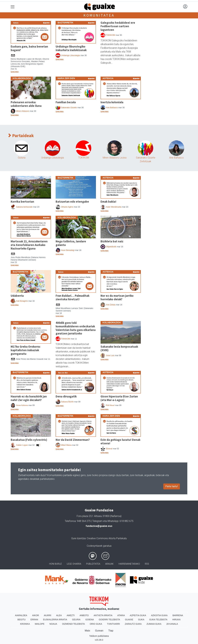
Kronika (25, 624)
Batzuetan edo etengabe (72, 202)
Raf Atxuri (110, 405)
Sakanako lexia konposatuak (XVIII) (119, 348)
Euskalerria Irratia (55, 620)
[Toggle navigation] (13, 7)
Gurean (99, 631)
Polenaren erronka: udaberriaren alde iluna (26, 104)
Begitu (22, 620)
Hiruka (176, 620)
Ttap (111, 631)
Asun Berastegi (68, 250)
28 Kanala (172, 624)
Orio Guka (96, 624)
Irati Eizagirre (22, 301)
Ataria (121, 615)
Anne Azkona (22, 405)
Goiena (90, 620)
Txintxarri (113, 624)
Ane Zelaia (111, 305)
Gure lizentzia (78, 538)
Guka (141, 620)
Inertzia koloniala (112, 102)
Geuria (76, 620)
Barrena (178, 615)
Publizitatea (93, 564)
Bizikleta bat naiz (112, 241)
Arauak (109, 564)
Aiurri (47, 615)
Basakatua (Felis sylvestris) (29, 440)
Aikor (35, 615)
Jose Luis (110, 355)
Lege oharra (74, 564)
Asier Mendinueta (114, 207)
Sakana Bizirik (67, 402)
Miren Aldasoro (23, 111)
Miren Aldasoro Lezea (115, 158)
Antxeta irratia (103, 615)
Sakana (15, 72)
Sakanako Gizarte (69, 107)
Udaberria (17, 296)
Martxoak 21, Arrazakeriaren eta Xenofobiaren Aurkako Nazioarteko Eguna (29, 245)
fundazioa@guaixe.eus (99, 526)
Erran (34, 620)
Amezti (71, 615)
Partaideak (21, 136)
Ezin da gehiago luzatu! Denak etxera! (120, 441)
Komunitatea (99, 15)
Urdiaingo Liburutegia (70, 55)
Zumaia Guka (154, 624)
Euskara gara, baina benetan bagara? (29, 48)
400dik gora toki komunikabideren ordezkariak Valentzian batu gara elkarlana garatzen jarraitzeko (76, 328)
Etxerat (109, 449)
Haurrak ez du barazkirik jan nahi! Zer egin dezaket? (29, 398)
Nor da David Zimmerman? (73, 440)
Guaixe (129, 620)
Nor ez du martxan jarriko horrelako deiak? (117, 297)
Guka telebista (158, 620)
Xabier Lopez (22, 445)
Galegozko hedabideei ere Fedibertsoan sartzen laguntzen (118, 26)
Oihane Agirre (67, 207)
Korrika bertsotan (22, 202)
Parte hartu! (172, 486)
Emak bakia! (108, 202)
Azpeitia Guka (138, 615)
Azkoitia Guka (159, 615)
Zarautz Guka (133, 624)
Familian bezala (66, 102)
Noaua (53, 624)
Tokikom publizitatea (99, 636)
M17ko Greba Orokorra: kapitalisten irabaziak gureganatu (26, 350)
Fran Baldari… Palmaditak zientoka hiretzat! (73, 297)
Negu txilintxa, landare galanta (71, 243)
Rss (147, 564)
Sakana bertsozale (24, 207)
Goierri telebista (109, 620)
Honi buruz (55, 564)
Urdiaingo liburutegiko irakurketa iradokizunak (71, 48)
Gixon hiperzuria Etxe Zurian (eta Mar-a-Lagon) (119, 398)
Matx (87, 631)
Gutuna (22, 158)
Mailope (40, 624)
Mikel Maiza (66, 445)
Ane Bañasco (112, 107)
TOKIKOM (111, 35)
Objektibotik (111, 247)
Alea (59, 615)
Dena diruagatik (66, 396)
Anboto (84, 615)
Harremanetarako (129, 564)
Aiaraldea (21, 615)
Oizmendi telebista (74, 624)
